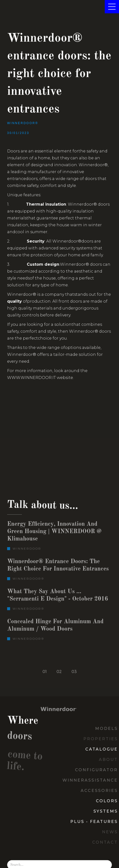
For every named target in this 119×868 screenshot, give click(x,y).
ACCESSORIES (99, 791)
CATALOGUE (102, 749)
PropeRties (101, 739)
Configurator (96, 770)
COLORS (107, 801)
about (108, 760)
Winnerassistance (90, 780)
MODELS (106, 729)
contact (105, 842)
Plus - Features (94, 822)
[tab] (45, 672)
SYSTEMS (106, 811)
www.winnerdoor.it (31, 378)
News (110, 832)
